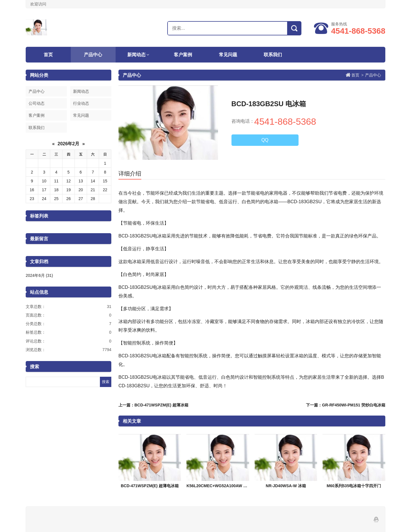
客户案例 (183, 55)
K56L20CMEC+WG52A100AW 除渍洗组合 (225, 486)
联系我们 (273, 55)
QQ (265, 140)
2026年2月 (69, 144)
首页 (48, 55)
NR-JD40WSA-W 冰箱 (286, 486)
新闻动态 (136, 55)
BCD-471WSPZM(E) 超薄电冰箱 (150, 486)
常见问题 (228, 55)
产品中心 (93, 55)
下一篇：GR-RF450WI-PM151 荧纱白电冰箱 (346, 405)
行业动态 (81, 103)
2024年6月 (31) (39, 275)
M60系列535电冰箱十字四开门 (354, 486)
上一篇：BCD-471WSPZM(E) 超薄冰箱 (153, 405)
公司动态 (37, 103)
